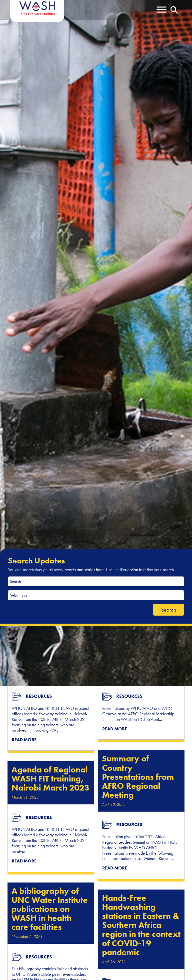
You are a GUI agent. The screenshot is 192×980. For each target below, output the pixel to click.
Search (168, 610)
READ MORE (24, 740)
